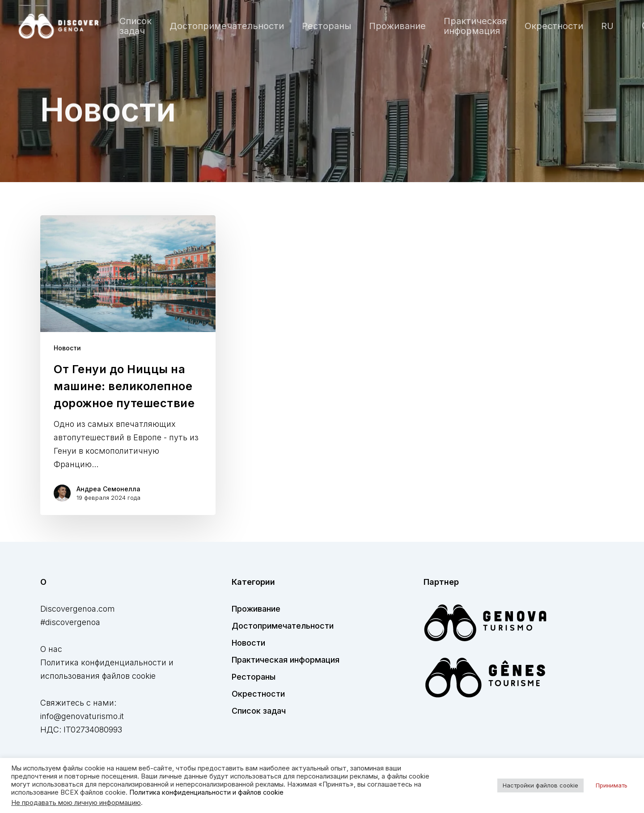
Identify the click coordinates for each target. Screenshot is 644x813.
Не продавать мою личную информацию (76, 803)
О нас (51, 649)
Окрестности (258, 694)
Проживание (256, 609)
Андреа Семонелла (108, 489)
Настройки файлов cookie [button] (540, 785)
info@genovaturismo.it (82, 716)
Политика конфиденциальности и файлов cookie (206, 792)
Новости (67, 348)
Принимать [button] (612, 785)
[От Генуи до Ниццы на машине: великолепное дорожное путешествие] (128, 365)
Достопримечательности (283, 626)
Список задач (259, 711)
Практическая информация (286, 660)
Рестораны (254, 677)
